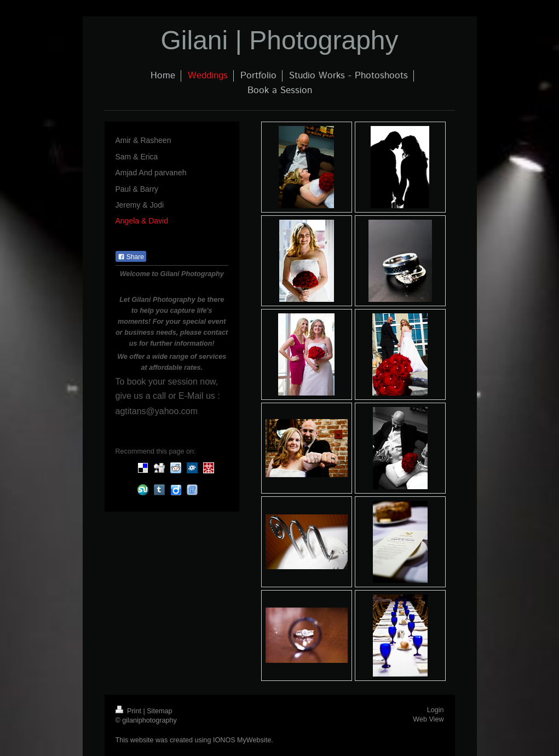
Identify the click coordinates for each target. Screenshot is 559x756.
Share (131, 257)
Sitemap (159, 711)
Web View (428, 719)
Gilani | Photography (279, 40)
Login (436, 710)
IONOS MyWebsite (242, 740)
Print (129, 711)
